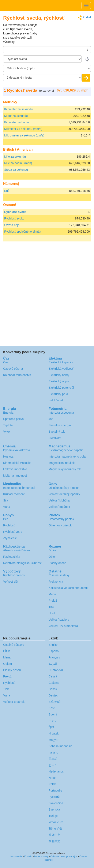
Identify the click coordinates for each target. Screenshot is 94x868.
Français (54, 657)
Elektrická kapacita (61, 362)
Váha (7, 507)
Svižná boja (12, 225)
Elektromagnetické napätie (66, 450)
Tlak (51, 607)
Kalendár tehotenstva (17, 375)
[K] (47, 68)
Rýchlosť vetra (13, 532)
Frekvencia (56, 582)
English (53, 645)
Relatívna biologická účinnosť (22, 563)
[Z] (42, 59)
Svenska (54, 809)
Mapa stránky (41, 856)
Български (56, 670)
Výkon (7, 432)
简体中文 (54, 835)
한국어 (53, 765)
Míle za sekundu (15, 157)
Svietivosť (55, 438)
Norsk (52, 778)
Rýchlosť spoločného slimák (23, 232)
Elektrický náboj (59, 375)
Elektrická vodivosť (61, 369)
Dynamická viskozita (17, 450)
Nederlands (56, 771)
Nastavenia (16, 856)
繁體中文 (54, 841)
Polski (52, 784)
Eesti (52, 708)
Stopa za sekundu (16, 170)
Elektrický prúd (58, 394)
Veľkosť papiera (59, 620)
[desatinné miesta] (42, 78)
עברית (52, 721)
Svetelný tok (57, 432)
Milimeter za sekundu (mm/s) (23, 129)
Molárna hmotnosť (15, 476)
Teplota (8, 425)
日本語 (53, 759)
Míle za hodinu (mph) (18, 163)
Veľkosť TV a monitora (63, 626)
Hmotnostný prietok (61, 519)
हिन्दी (51, 727)
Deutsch (54, 695)
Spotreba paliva (13, 419)
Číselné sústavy (59, 575)
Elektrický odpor (59, 381)
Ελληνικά (54, 702)
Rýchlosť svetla (15, 212)
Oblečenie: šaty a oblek (64, 488)
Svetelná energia (60, 425)
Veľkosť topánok (59, 507)
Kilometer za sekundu (18, 109)
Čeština (54, 683)
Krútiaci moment (14, 494)
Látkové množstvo (15, 469)
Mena (52, 594)
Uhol (52, 613)
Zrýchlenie (10, 538)
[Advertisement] (64, 33)
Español (54, 651)
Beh (6, 519)
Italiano (53, 752)
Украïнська (56, 822)
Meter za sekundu (16, 116)
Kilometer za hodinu (17, 122)
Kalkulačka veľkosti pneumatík (69, 588)
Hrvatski (54, 733)
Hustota (8, 456)
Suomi (53, 714)
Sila (6, 500)
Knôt (7, 191)
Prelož (53, 601)
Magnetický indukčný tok (65, 469)
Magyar (54, 740)
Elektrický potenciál (61, 388)
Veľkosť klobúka (59, 500)
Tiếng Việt (55, 828)
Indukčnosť (56, 400)
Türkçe (53, 816)
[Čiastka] (47, 50)
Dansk (53, 689)
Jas (51, 419)
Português (55, 790)
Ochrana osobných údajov (64, 856)
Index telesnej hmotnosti (19, 488)
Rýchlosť (9, 525)
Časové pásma (13, 369)
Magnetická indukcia (62, 463)
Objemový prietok (60, 525)
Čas (6, 362)
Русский (54, 797)
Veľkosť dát (11, 582)
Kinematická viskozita (17, 463)
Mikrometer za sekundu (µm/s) (24, 135)
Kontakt (28, 856)
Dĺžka (52, 550)
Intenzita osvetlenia (61, 413)
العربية (53, 664)
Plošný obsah (57, 563)
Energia (8, 413)
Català (53, 676)
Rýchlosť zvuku (14, 218)
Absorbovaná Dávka (16, 550)
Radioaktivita (12, 557)
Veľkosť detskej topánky (64, 494)
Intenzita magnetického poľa (67, 456)
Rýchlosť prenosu (15, 575)
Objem (53, 557)
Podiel (84, 18)
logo (47, 5)
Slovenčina (56, 803)
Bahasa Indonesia (60, 746)
